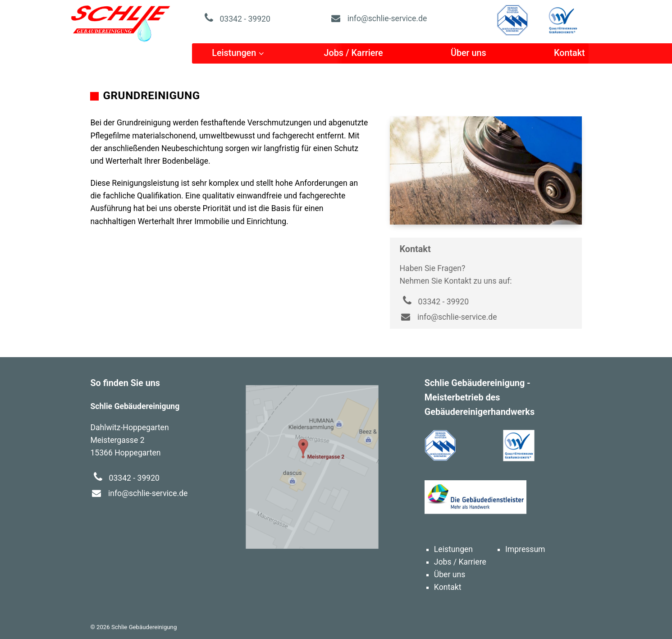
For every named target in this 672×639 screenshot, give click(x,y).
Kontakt (569, 53)
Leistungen (234, 53)
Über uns (469, 53)
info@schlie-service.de (378, 18)
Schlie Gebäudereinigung (121, 23)
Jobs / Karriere (353, 53)
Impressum (525, 549)
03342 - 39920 (236, 19)
